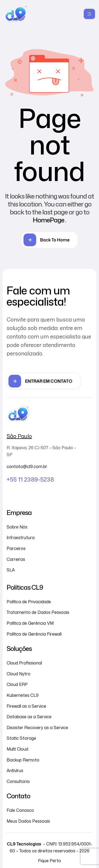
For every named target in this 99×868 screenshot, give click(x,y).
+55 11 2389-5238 (30, 479)
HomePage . (49, 220)
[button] (44, 381)
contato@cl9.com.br (27, 466)
